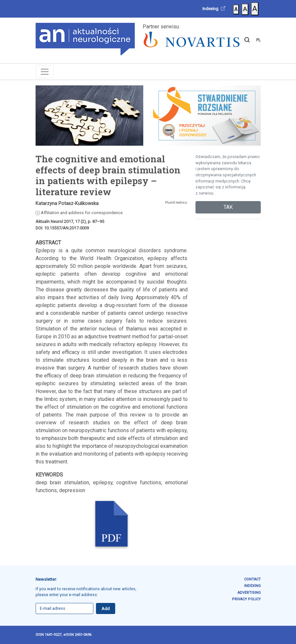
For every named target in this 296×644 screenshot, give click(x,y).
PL (258, 40)
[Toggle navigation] (45, 72)
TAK (228, 207)
